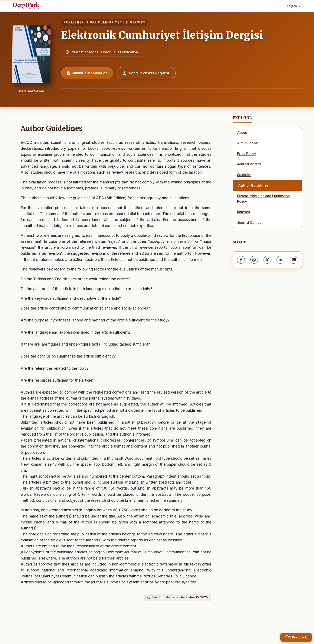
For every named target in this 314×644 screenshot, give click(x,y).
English (294, 6)
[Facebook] (241, 260)
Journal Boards (249, 164)
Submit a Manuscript (87, 73)
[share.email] (294, 260)
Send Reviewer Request (146, 73)
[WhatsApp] (254, 260)
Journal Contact (250, 222)
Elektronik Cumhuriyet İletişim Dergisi (162, 35)
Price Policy (247, 154)
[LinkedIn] (280, 260)
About (242, 132)
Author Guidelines (253, 185)
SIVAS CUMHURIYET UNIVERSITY (116, 22)
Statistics (244, 175)
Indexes (243, 212)
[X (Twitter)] (267, 260)
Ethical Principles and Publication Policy (263, 199)
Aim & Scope (248, 143)
